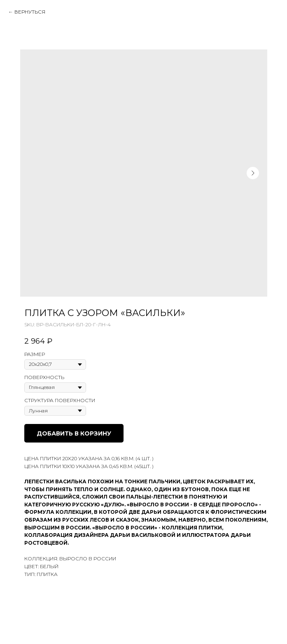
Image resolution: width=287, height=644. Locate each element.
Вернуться (30, 12)
